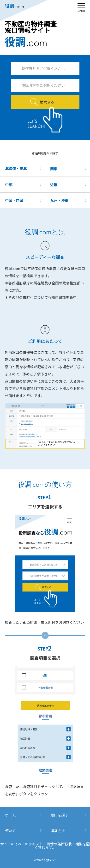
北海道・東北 (16, 168)
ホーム (10, 815)
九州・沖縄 (59, 201)
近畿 (54, 185)
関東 (54, 169)
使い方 (10, 831)
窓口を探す (59, 815)
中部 (9, 185)
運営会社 (58, 831)
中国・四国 (14, 201)
